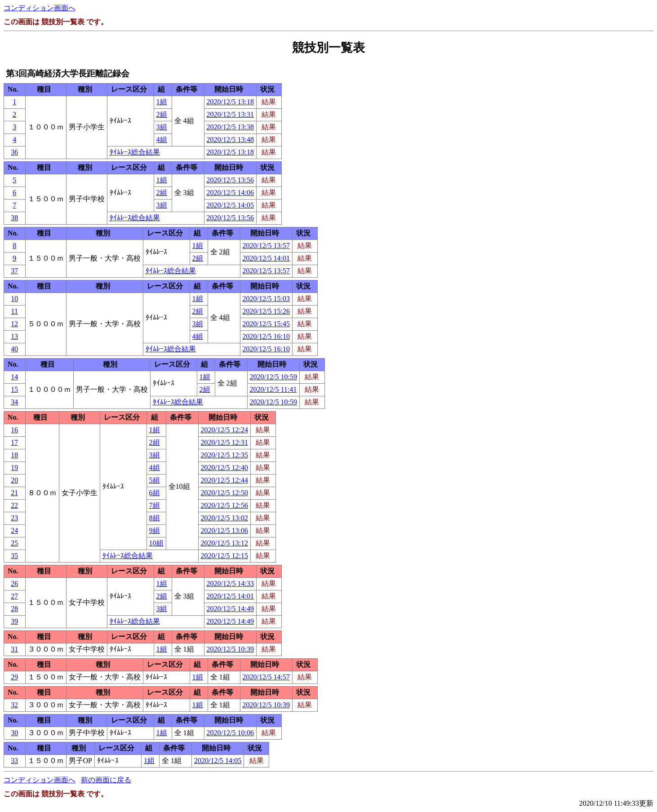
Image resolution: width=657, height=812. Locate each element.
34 (14, 402)
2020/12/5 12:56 (224, 505)
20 (14, 480)
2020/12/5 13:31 (230, 114)
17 (14, 442)
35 (14, 556)
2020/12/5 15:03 (266, 299)
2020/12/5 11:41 (273, 389)
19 (14, 468)
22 (14, 505)
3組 (162, 127)
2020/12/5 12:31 (224, 442)
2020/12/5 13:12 (224, 543)
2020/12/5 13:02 (224, 518)
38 (14, 218)
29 (14, 677)
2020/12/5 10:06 (230, 733)
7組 (155, 505)
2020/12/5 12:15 (224, 556)
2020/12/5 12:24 (224, 430)
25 (14, 543)
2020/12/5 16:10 (266, 336)
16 (14, 430)
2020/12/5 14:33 (230, 583)
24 (14, 530)
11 (15, 311)
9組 (155, 530)
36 (14, 152)
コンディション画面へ (40, 8)
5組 (155, 480)
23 (14, 518)
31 (14, 649)
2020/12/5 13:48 (230, 140)
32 (14, 705)
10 (14, 299)
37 (14, 271)
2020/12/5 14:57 (266, 677)
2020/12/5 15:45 (266, 324)
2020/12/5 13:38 (230, 127)
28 (14, 609)
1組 (162, 102)
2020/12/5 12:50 (224, 493)
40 (14, 349)
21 (14, 493)
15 (14, 389)
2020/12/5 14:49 (230, 609)
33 (14, 761)
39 (14, 621)
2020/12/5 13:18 (230, 102)
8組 (155, 518)
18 (14, 455)
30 (14, 733)
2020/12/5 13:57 (266, 246)
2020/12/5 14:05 (230, 205)
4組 (162, 140)
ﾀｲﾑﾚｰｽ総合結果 (135, 152)
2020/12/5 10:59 (273, 377)
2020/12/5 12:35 (224, 455)
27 (14, 596)
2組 (162, 114)
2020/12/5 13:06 (224, 530)
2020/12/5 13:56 (230, 180)
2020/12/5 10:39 (230, 649)
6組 (155, 493)
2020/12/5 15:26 (266, 311)
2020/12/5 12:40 (224, 468)
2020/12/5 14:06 (230, 193)
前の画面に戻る (106, 780)
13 (14, 336)
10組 (156, 543)
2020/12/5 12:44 (224, 480)
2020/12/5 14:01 (266, 258)
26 (14, 583)
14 (14, 377)
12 (14, 324)
